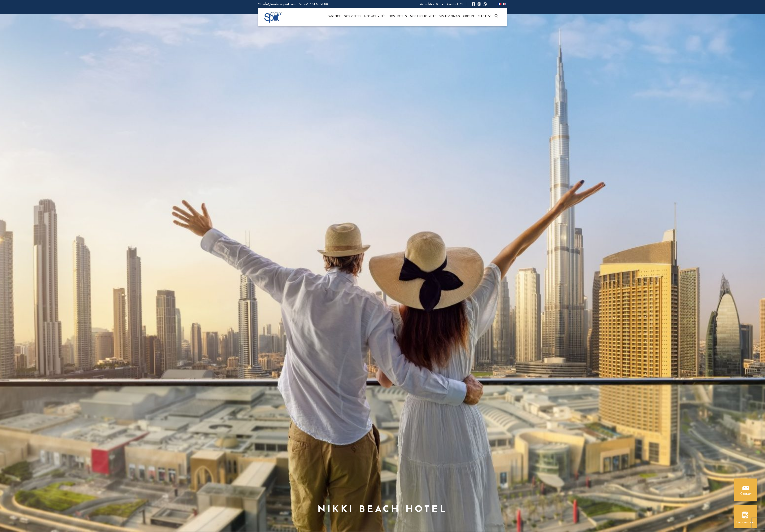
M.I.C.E (482, 16)
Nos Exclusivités (423, 16)
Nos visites (352, 16)
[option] (382, 266)
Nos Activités (375, 16)
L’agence (334, 16)
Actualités (427, 4)
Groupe (469, 16)
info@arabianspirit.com (279, 4)
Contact (453, 4)
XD (496, 16)
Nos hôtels (398, 16)
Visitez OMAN (450, 16)
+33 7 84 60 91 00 (316, 4)
